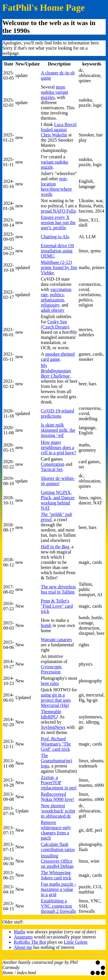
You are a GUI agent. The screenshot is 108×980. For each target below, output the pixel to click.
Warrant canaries (56, 640)
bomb (46, 625)
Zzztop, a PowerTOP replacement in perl (59, 783)
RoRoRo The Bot (30, 942)
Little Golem (76, 942)
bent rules (50, 683)
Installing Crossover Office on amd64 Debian (57, 861)
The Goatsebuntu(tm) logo (56, 761)
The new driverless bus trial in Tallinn (58, 589)
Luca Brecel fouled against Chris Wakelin (59, 130)
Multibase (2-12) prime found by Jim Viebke (59, 267)
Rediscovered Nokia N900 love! (58, 797)
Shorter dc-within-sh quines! (58, 481)
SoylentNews (53, 727)
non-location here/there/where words (56, 186)
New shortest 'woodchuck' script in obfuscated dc (58, 811)
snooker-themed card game (58, 357)
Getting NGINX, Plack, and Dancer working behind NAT (58, 500)
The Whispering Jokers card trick (56, 875)
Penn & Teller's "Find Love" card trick (57, 606)
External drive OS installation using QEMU (58, 251)
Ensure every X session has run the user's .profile (58, 223)
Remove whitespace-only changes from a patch (56, 830)
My (56, 371)
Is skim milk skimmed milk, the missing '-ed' (58, 430)
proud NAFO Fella (58, 211)
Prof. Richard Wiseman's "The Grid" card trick (56, 744)
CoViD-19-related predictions (57, 413)
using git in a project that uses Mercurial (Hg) (56, 700)
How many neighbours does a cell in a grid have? (58, 447)
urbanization (52, 300)
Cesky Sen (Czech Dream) (55, 324)
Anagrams (23, 937)
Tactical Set (52, 469)
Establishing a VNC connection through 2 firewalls (58, 906)
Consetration (53, 464)
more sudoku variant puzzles (55, 92)
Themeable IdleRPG (51, 714)
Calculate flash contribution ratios (58, 847)
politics (57, 295)
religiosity (50, 305)
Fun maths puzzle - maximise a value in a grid (58, 889)
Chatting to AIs (55, 237)
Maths (20, 932)
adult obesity (53, 310)
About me (23, 947)
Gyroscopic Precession (52, 669)
